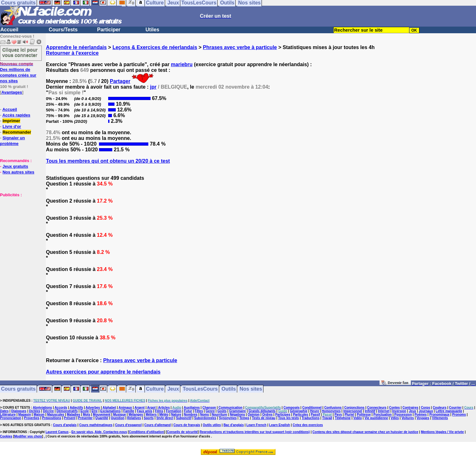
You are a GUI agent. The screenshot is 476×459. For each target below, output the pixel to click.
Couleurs (439, 408)
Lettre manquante (449, 411)
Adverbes (93, 408)
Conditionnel (312, 408)
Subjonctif (184, 418)
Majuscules (56, 415)
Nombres (191, 415)
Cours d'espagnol (128, 425)
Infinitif (370, 411)
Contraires (411, 408)
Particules (300, 415)
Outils (229, 389)
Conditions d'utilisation (147, 432)
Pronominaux (439, 415)
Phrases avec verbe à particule (240, 47)
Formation (173, 411)
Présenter (85, 418)
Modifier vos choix (28, 436)
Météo (164, 415)
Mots (87, 415)
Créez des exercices (308, 425)
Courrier (455, 408)
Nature (176, 415)
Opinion (254, 415)
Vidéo (358, 418)
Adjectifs (76, 408)
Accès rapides (16, 115)
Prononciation (11, 418)
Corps (426, 408)
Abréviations (43, 408)
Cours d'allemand (158, 425)
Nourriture (219, 415)
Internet (384, 411)
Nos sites (251, 389)
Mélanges (136, 415)
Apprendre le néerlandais (76, 47)
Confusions (333, 408)
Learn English (280, 425)
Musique (120, 415)
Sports (149, 418)
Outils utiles (212, 425)
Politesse (364, 415)
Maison (39, 415)
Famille (129, 411)
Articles (164, 408)
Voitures (408, 418)
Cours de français (187, 425)
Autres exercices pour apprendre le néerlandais (103, 372)
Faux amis (145, 411)
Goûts (222, 411)
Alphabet (109, 408)
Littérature (8, 415)
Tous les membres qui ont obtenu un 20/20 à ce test (108, 161)
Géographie (299, 411)
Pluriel (349, 415)
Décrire (48, 411)
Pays (338, 415)
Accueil (9, 30)
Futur (188, 411)
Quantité (102, 418)
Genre (210, 411)
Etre (94, 411)
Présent (70, 418)
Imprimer (11, 121)
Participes (283, 415)
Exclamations (110, 411)
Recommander (17, 132)
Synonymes (228, 418)
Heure (314, 411)
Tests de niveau (264, 418)
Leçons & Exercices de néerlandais (155, 47)
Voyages (423, 418)
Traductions (311, 418)
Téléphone (343, 418)
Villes (395, 418)
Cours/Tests (63, 30)
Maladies (73, 415)
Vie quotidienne (376, 418)
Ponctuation (383, 415)
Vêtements (440, 418)
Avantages (12, 92)
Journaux (426, 411)
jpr (153, 87)
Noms (205, 415)
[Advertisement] (19, 229)
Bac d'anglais (234, 425)
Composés (291, 408)
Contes (394, 408)
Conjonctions (355, 408)
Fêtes (199, 411)
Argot (151, 408)
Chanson (209, 408)
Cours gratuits (18, 389)
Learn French (256, 425)
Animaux (125, 408)
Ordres (267, 415)
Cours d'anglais (65, 425)
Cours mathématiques (96, 425)
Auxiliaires (192, 408)
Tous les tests (288, 418)
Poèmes (421, 415)
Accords (61, 408)
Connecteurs (377, 408)
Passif (315, 415)
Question (117, 418)
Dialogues (19, 411)
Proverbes (32, 418)
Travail (327, 418)
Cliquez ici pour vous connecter (20, 52)
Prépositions (52, 418)
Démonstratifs (67, 411)
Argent (139, 408)
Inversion (399, 411)
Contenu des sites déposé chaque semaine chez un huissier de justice (365, 432)
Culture (155, 389)
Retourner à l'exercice (72, 53)
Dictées (35, 411)
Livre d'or (12, 126)
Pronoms (459, 415)
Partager (120, 81)
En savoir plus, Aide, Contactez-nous (99, 432)
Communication (231, 408)
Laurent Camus (57, 432)
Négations (237, 415)
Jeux (173, 389)
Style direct (165, 418)
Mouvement (102, 415)
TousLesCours (200, 389)
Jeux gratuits (15, 166)
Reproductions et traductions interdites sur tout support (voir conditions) (255, 432)
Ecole (85, 411)
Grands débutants (262, 411)
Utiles (152, 30)
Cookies (6, 436)
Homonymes (331, 411)
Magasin (25, 415)
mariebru (182, 64)
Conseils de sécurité (182, 432)
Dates (4, 411)
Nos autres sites (18, 172)
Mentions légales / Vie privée (442, 432)
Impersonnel (352, 411)
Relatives (134, 418)
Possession (403, 415)
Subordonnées (205, 418)
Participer (109, 30)
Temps (244, 418)
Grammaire (238, 411)
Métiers (151, 415)
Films (159, 411)
